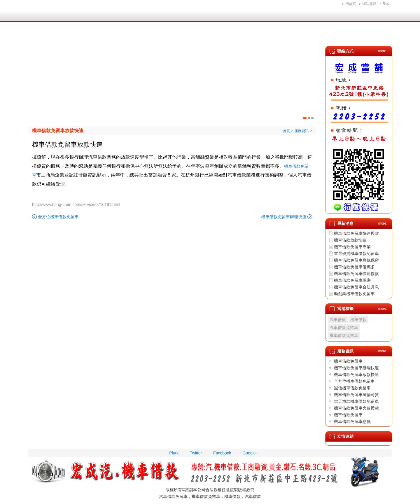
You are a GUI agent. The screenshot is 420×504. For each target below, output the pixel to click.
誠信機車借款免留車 (352, 388)
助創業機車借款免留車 (354, 294)
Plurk (174, 453)
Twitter (196, 453)
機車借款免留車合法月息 (356, 287)
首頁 (47, 36)
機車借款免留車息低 (352, 421)
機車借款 (141, 36)
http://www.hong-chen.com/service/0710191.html (76, 204)
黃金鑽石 (173, 36)
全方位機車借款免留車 (58, 217)
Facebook (222, 453)
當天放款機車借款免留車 (356, 401)
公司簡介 (75, 36)
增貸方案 (236, 36)
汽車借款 (108, 36)
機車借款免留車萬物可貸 (356, 395)
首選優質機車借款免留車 (356, 253)
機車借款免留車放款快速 (58, 131)
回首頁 (351, 4)
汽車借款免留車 (344, 328)
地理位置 (268, 36)
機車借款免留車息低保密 (356, 260)
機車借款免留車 (344, 335)
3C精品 (204, 36)
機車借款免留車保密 (352, 280)
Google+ (250, 453)
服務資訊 (334, 36)
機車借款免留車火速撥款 (356, 408)
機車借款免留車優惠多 (354, 267)
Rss (386, 4)
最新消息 (301, 36)
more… (384, 51)
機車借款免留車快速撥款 (356, 233)
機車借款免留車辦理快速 (284, 217)
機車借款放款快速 (350, 240)
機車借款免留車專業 (352, 247)
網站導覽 (369, 4)
